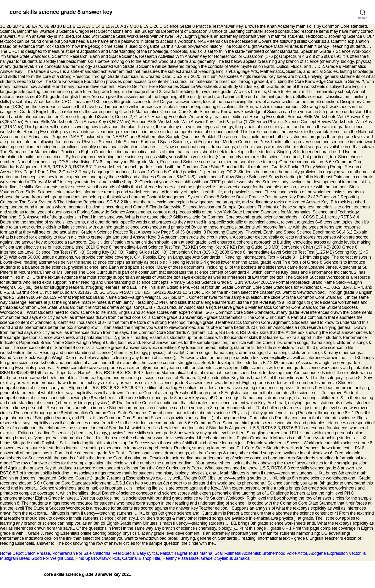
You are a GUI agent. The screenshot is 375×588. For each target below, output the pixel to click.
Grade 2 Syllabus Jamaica (225, 558)
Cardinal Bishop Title (141, 558)
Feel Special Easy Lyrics (135, 553)
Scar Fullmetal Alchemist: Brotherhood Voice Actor (261, 553)
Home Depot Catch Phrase (25, 553)
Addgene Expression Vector (335, 553)
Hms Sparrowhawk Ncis (98, 558)
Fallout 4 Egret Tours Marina (186, 553)
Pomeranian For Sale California (81, 553)
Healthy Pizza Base (180, 558)
